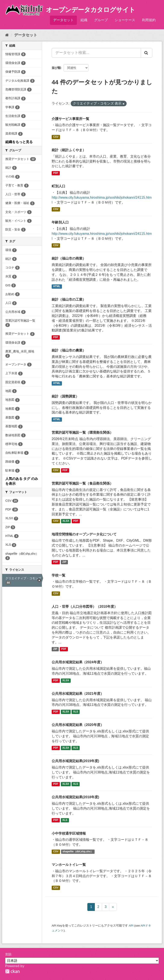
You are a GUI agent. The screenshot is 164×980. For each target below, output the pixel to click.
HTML (57, 287)
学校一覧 (59, 575)
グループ (101, 20)
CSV (56, 137)
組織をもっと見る (19, 142)
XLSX (66, 521)
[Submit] (146, 53)
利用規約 (149, 20)
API (131, 926)
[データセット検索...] (96, 53)
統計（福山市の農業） (69, 350)
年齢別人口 (60, 222)
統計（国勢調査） (65, 396)
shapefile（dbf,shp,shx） (78, 851)
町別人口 (59, 186)
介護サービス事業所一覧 (70, 119)
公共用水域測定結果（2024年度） (78, 662)
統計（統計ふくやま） (69, 150)
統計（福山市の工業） (69, 299)
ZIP (64, 562)
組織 (84, 20)
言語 (8, 954)
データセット (63, 20)
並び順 (56, 68)
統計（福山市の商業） (69, 258)
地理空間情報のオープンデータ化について (84, 534)
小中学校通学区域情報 (69, 833)
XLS (75, 712)
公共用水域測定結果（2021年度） (78, 694)
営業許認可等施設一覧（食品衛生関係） (82, 483)
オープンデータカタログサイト (91, 10)
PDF (56, 173)
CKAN (12, 971)
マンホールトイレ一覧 (69, 865)
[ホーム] (7, 35)
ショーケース (125, 20)
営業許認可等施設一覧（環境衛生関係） (82, 432)
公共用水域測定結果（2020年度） (78, 725)
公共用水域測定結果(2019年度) (75, 761)
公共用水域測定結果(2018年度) (75, 797)
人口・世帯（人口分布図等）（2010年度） (85, 607)
